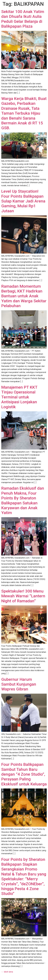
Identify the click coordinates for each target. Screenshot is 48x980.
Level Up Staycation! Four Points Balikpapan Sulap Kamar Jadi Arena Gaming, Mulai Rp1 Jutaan (23, 201)
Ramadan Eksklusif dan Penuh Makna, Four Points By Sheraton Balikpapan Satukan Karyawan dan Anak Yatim (23, 500)
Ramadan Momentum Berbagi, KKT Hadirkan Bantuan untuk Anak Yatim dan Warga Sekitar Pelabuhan (24, 296)
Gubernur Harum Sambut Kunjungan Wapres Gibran (19, 684)
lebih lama (7, 972)
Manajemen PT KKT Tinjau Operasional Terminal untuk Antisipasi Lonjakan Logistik (19, 397)
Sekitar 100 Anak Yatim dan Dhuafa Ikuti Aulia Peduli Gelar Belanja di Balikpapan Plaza (23, 19)
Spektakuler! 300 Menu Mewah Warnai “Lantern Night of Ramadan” (23, 596)
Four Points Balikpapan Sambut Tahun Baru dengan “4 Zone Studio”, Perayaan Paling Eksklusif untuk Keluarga (24, 774)
